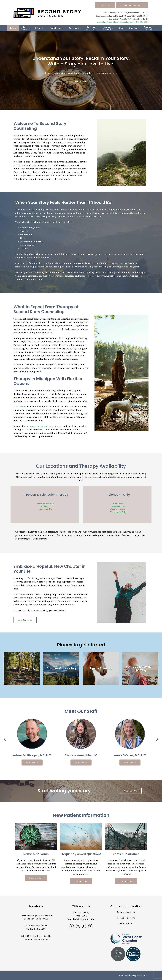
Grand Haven (118, 509)
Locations (36, 906)
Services (74, 28)
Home (13, 28)
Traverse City (118, 512)
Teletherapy (20, 407)
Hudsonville (46, 509)
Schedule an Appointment (132, 5)
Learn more (81, 81)
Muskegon (118, 506)
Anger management (30, 228)
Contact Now (105, 5)
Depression (26, 235)
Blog (121, 28)
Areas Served (107, 28)
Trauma (24, 248)
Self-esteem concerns (31, 241)
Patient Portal (148, 28)
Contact (134, 28)
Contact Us (131, 791)
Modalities (55, 28)
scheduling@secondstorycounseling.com (115, 22)
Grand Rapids (46, 504)
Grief (23, 238)
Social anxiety (27, 245)
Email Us (128, 923)
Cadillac (118, 504)
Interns (40, 28)
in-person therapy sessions (40, 426)
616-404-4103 (128, 918)
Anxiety (24, 231)
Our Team (25, 28)
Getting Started (91, 28)
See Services (25, 620)
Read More (32, 763)
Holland (46, 506)
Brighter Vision (139, 975)
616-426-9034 (142, 22)
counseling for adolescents (47, 272)
